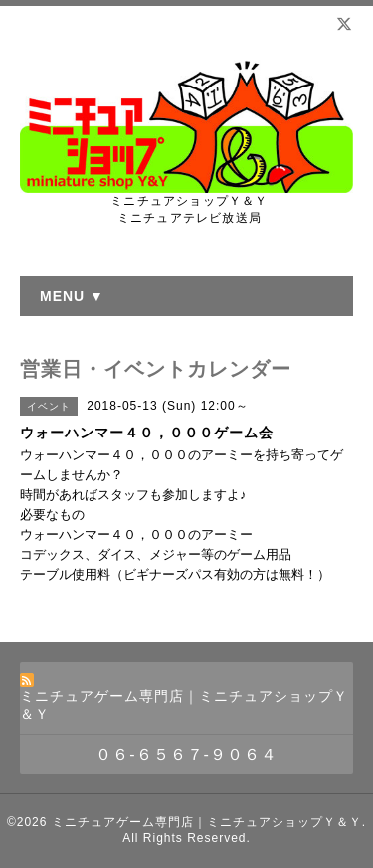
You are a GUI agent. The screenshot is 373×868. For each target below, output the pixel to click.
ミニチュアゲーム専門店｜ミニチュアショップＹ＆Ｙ (207, 822)
